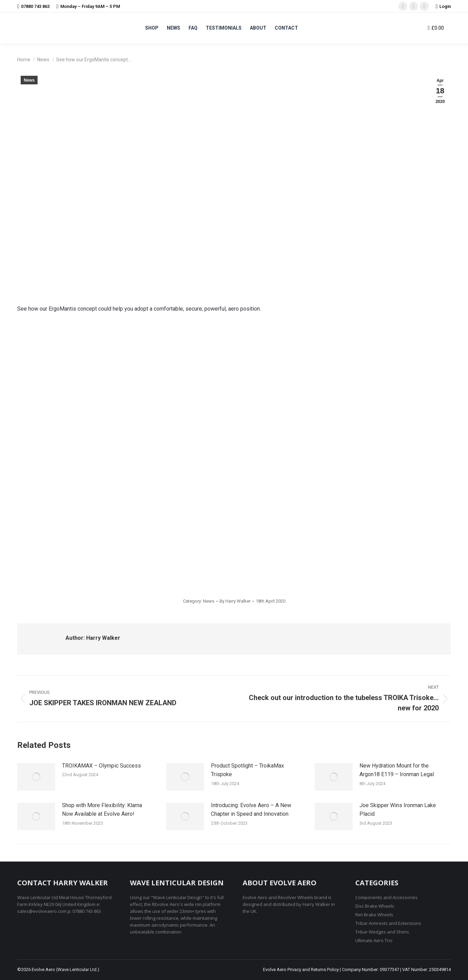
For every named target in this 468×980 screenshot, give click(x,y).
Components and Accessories (386, 897)
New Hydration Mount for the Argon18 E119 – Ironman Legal (397, 770)
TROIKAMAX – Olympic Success (101, 766)
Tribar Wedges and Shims (382, 932)
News (29, 80)
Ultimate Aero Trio (374, 940)
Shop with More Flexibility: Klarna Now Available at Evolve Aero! (102, 810)
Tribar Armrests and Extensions (388, 923)
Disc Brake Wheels (375, 906)
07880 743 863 (33, 6)
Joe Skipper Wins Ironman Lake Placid (398, 810)
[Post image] (36, 777)
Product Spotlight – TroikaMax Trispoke (247, 770)
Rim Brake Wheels (374, 915)
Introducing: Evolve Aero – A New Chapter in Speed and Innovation (251, 810)
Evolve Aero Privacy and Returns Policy (301, 969)
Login (443, 6)
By (235, 601)
